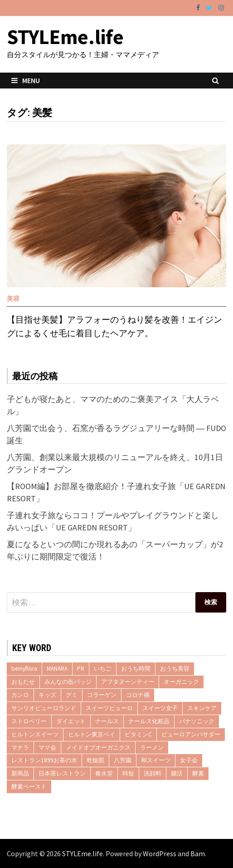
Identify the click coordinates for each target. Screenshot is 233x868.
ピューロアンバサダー (191, 734)
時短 (128, 773)
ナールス (107, 721)
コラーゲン (102, 695)
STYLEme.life (65, 37)
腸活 (177, 773)
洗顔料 (153, 773)
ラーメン (152, 748)
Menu (26, 80)
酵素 (198, 773)
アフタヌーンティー (128, 682)
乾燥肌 (95, 760)
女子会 (189, 760)
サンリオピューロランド (44, 708)
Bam (198, 853)
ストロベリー (29, 721)
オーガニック (181, 682)
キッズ (47, 695)
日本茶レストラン (62, 773)
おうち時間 (136, 669)
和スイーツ (156, 760)
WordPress (160, 853)
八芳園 (123, 760)
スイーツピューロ (109, 708)
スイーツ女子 (160, 708)
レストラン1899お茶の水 (44, 760)
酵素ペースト (29, 787)
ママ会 (47, 748)
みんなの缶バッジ (68, 682)
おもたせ (23, 682)
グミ (72, 695)
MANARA (57, 669)
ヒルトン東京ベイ (92, 734)
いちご (103, 669)
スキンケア (202, 708)
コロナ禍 (138, 695)
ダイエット (71, 721)
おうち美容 (175, 669)
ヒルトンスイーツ (35, 734)
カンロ (20, 695)
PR (81, 669)
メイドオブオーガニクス (98, 748)
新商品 (20, 773)
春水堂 (104, 773)
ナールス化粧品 (149, 721)
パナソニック (197, 721)
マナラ (20, 748)
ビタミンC (138, 734)
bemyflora (24, 669)
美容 (13, 299)
